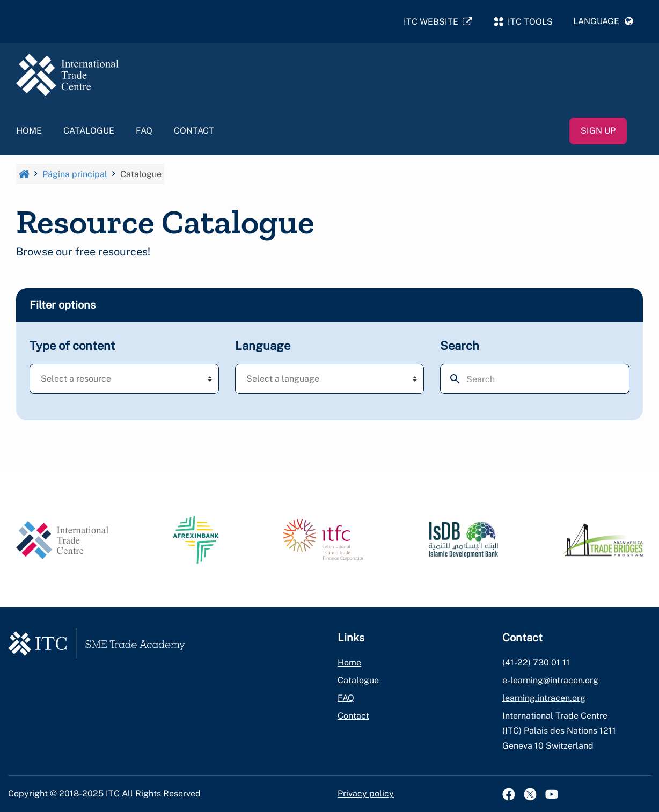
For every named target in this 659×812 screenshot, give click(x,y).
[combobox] (124, 381)
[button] (603, 22)
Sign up (598, 132)
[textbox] (93, 381)
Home (29, 132)
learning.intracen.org (544, 698)
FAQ (144, 132)
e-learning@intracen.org (550, 680)
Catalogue (89, 132)
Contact (194, 132)
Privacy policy (366, 793)
